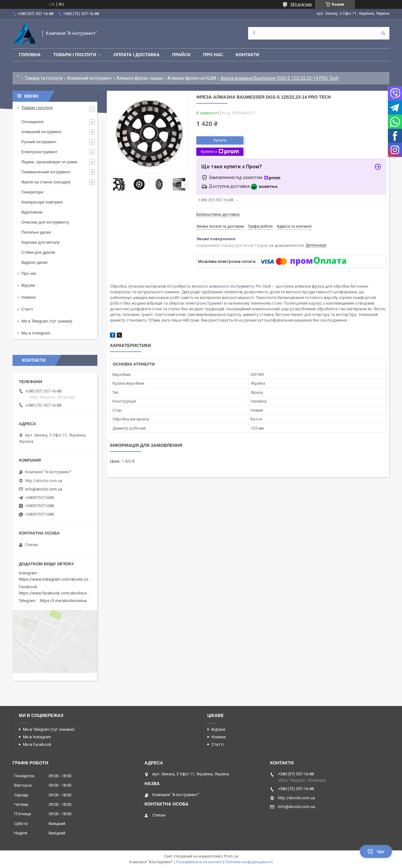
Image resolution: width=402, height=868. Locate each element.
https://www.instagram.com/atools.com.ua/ (59, 579)
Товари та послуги (43, 78)
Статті (27, 309)
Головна (30, 55)
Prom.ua (231, 856)
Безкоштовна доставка (218, 214)
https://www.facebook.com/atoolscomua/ (58, 593)
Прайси (181, 55)
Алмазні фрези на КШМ (192, 78)
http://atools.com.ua (44, 481)
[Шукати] (383, 33)
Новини (28, 297)
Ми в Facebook (37, 744)
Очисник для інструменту (45, 222)
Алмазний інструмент (90, 78)
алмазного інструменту (231, 286)
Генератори (32, 192)
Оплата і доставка (136, 55)
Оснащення (32, 122)
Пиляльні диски (36, 232)
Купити (220, 140)
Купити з (220, 152)
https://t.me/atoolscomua (63, 601)
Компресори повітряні (42, 202)
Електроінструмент (39, 152)
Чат (376, 852)
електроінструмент (204, 303)
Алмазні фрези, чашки (140, 78)
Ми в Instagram (37, 737)
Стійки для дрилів (38, 252)
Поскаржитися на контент (199, 862)
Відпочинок (32, 212)
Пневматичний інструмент (46, 172)
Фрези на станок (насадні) (46, 182)
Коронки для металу (41, 242)
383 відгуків (301, 4)
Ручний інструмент (39, 142)
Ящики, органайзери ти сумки (49, 162)
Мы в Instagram (36, 333)
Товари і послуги (75, 55)
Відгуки (28, 285)
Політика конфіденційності (249, 862)
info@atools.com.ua (44, 489)
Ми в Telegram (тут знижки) (47, 321)
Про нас (213, 55)
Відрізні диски (34, 262)
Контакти (248, 55)
